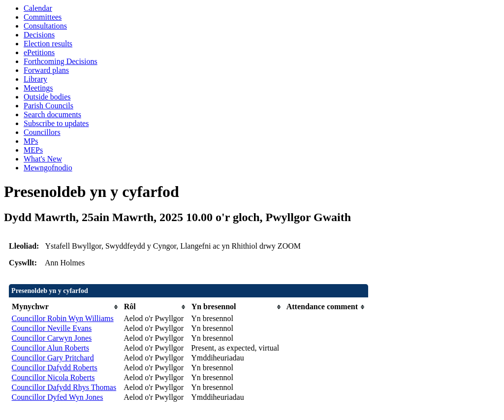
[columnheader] (65, 307)
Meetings (38, 88)
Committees (43, 17)
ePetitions (39, 52)
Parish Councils (48, 106)
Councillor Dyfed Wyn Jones (58, 397)
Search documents (52, 114)
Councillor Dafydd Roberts (55, 368)
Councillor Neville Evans (52, 328)
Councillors (42, 132)
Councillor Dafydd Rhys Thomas (64, 387)
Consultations (45, 26)
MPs (31, 141)
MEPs (33, 150)
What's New (43, 159)
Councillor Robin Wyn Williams (63, 318)
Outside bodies (47, 97)
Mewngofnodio (48, 168)
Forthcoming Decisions (61, 61)
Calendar (38, 8)
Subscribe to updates (56, 123)
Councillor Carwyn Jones (52, 338)
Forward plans (46, 70)
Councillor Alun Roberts (50, 348)
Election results (48, 44)
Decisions (39, 35)
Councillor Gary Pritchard (53, 358)
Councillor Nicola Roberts (53, 377)
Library (35, 79)
